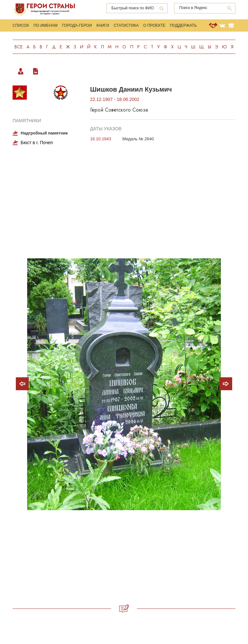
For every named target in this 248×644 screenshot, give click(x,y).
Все (19, 47)
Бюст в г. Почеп (37, 143)
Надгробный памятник (44, 133)
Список (21, 25)
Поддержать (183, 25)
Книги (103, 25)
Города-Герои (77, 25)
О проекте (154, 25)
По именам (46, 25)
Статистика (126, 25)
